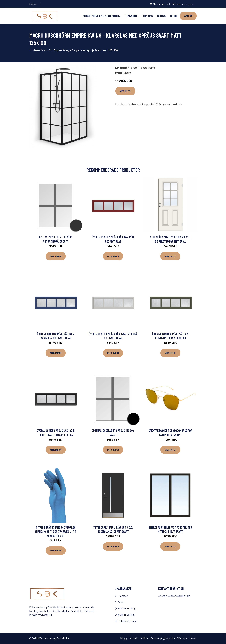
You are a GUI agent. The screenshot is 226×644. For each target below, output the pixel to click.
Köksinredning (126, 615)
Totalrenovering (127, 621)
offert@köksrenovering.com (181, 4)
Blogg (161, 16)
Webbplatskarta (186, 638)
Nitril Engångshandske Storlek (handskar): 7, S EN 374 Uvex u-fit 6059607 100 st (56, 531)
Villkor (145, 638)
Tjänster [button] (131, 16)
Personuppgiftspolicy (163, 638)
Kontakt (134, 638)
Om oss (148, 16)
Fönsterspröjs (148, 68)
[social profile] (40, 4)
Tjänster (123, 596)
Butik (174, 16)
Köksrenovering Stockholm (102, 16)
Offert (188, 16)
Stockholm (158, 4)
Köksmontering (127, 608)
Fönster (134, 68)
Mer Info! (125, 91)
